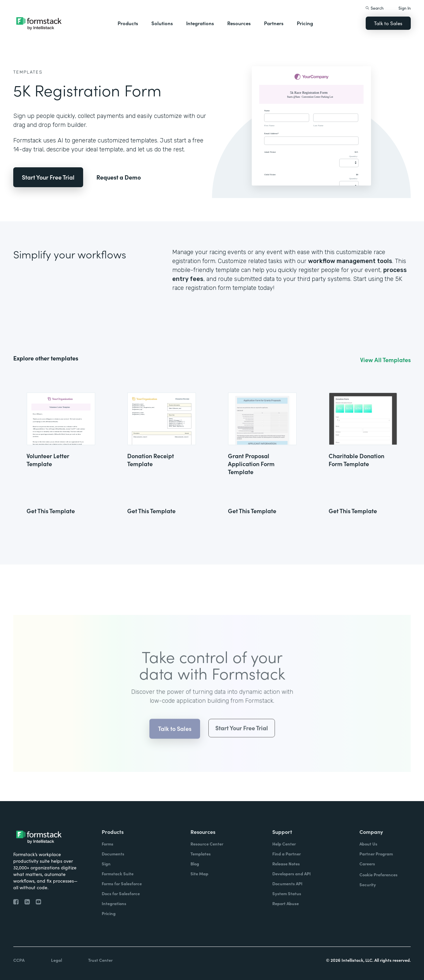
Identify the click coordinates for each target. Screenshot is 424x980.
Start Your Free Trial (48, 177)
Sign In (405, 8)
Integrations (200, 23)
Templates (28, 72)
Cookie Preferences (378, 874)
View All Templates (385, 360)
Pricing (305, 23)
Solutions (162, 23)
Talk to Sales (388, 23)
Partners (274, 23)
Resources (239, 23)
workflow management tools (350, 261)
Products (128, 23)
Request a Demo (119, 177)
